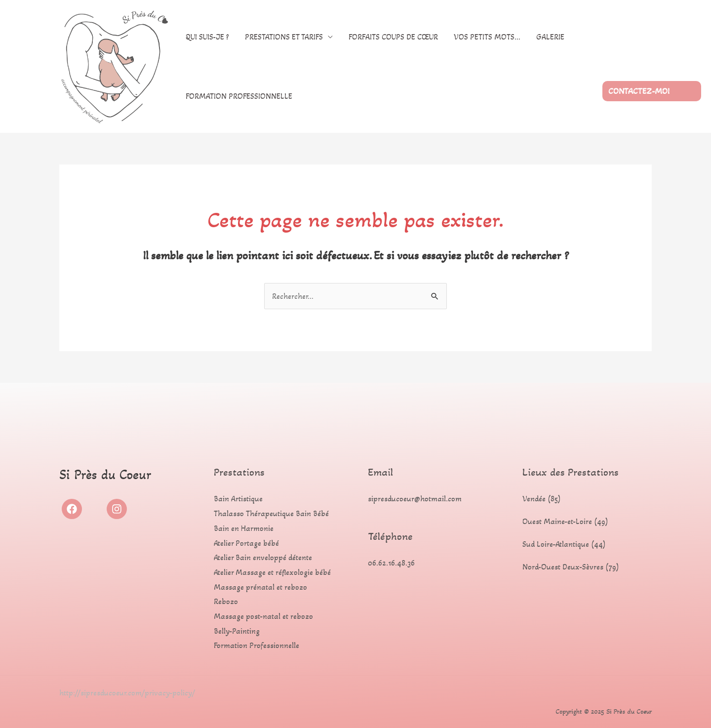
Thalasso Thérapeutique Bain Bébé (271, 513)
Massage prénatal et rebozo (260, 587)
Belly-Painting (237, 631)
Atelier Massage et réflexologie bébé (272, 572)
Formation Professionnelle (239, 96)
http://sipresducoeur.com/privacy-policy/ (127, 693)
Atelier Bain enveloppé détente (263, 557)
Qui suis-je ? (207, 37)
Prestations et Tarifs (284, 37)
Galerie (550, 37)
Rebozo (226, 601)
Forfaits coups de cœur (393, 37)
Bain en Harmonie (244, 528)
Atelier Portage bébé (246, 543)
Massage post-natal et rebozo (263, 616)
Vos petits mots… (487, 37)
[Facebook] (72, 509)
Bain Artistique (238, 499)
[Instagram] (117, 509)
